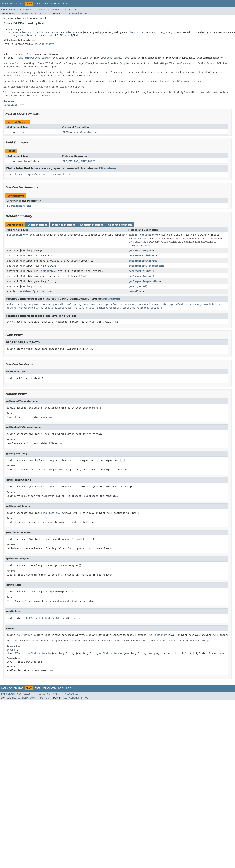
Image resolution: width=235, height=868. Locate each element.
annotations (14, 174)
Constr (34, 13)
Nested (16, 13)
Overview (6, 4)
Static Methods (37, 225)
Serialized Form (14, 105)
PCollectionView (44, 271)
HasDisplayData (44, 44)
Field (25, 13)
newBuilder (136, 291)
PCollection (70, 32)
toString (128, 308)
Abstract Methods (92, 225)
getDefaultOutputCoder (120, 304)
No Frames (53, 9)
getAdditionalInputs (67, 304)
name (46, 174)
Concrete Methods (120, 225)
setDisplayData (84, 308)
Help (69, 4)
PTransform (22, 58)
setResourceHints (108, 308)
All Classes (72, 9)
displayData (33, 174)
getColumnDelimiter (141, 256)
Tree (38, 4)
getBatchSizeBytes (141, 250)
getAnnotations (93, 304)
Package (18, 4)
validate (142, 308)
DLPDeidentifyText (19, 206)
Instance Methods (64, 225)
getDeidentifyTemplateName (146, 266)
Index (61, 4)
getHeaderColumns (140, 271)
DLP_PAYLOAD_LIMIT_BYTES (79, 161)
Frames (41, 9)
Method (45, 13)
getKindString (212, 304)
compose (33, 304)
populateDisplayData (58, 308)
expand (133, 235)
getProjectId (137, 286)
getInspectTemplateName (144, 281)
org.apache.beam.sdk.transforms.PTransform (35, 32)
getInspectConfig (140, 276)
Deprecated (49, 4)
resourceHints (61, 174)
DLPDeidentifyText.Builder (80, 132)
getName (11, 308)
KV (80, 32)
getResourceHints (31, 308)
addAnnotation (16, 304)
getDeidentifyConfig (142, 261)
